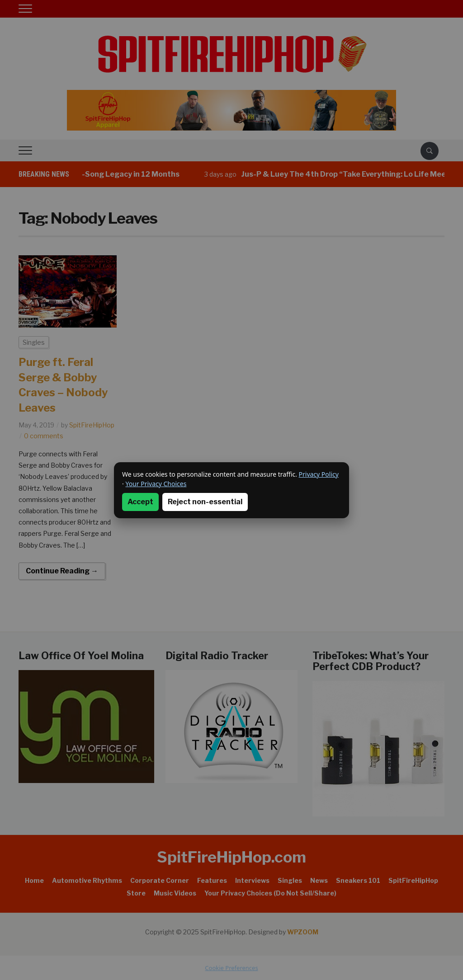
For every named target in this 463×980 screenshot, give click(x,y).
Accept (140, 502)
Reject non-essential (205, 502)
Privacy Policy (319, 474)
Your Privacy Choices (156, 484)
